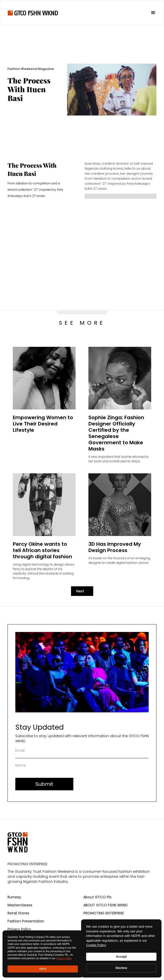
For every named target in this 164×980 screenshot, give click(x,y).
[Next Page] (82, 591)
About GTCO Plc (98, 897)
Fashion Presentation (26, 921)
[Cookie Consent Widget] (121, 948)
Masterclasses (20, 905)
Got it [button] (43, 969)
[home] (33, 13)
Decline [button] (121, 968)
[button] (151, 13)
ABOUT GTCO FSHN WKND (105, 905)
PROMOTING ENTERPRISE (104, 913)
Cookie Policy (96, 945)
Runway (14, 897)
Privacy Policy (64, 958)
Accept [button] (121, 957)
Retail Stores (18, 913)
